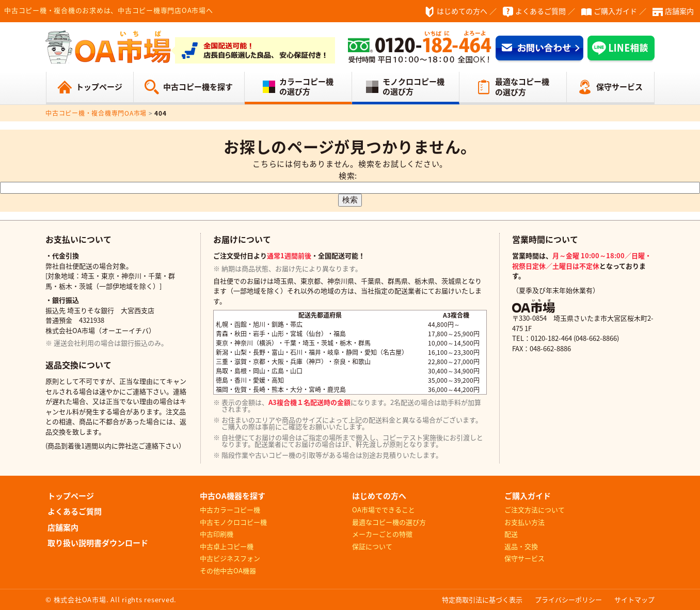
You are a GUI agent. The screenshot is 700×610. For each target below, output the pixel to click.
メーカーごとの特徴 (382, 534)
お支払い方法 (524, 522)
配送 (511, 534)
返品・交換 (521, 546)
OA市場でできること (384, 510)
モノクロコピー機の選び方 (413, 87)
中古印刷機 (217, 534)
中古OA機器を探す (233, 496)
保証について (372, 546)
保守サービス (619, 87)
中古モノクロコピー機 (233, 522)
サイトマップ (634, 599)
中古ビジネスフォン (230, 558)
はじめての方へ (462, 11)
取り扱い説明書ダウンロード (98, 543)
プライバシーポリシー (568, 599)
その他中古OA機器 (228, 570)
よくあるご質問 (540, 11)
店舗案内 (679, 11)
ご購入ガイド (615, 11)
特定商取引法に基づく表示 (482, 599)
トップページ (99, 87)
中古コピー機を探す (198, 87)
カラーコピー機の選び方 (306, 87)
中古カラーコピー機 (230, 510)
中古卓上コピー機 (227, 546)
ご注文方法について (535, 510)
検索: (348, 176)
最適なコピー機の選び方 (522, 87)
